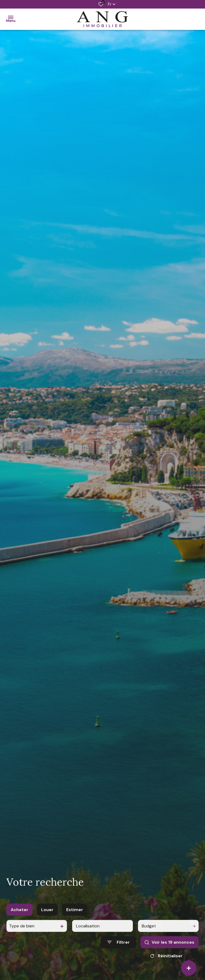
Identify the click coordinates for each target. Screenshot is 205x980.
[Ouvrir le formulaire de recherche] (119, 953)
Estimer (75, 920)
